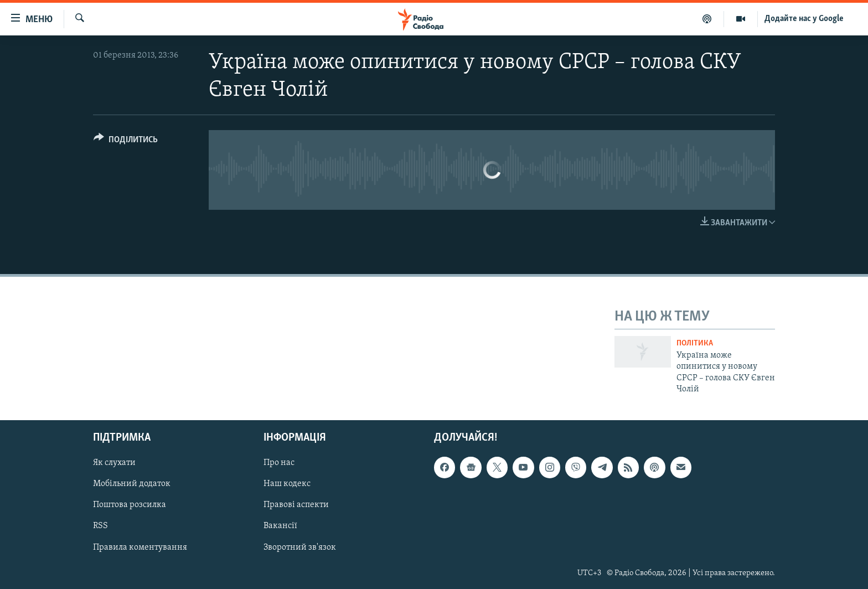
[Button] (126, 141)
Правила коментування (140, 547)
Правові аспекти (296, 505)
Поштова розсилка (130, 505)
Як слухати (114, 463)
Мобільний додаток (132, 484)
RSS (100, 526)
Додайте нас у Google (804, 19)
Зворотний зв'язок (300, 547)
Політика (695, 343)
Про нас (279, 463)
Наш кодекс (287, 484)
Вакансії (280, 526)
